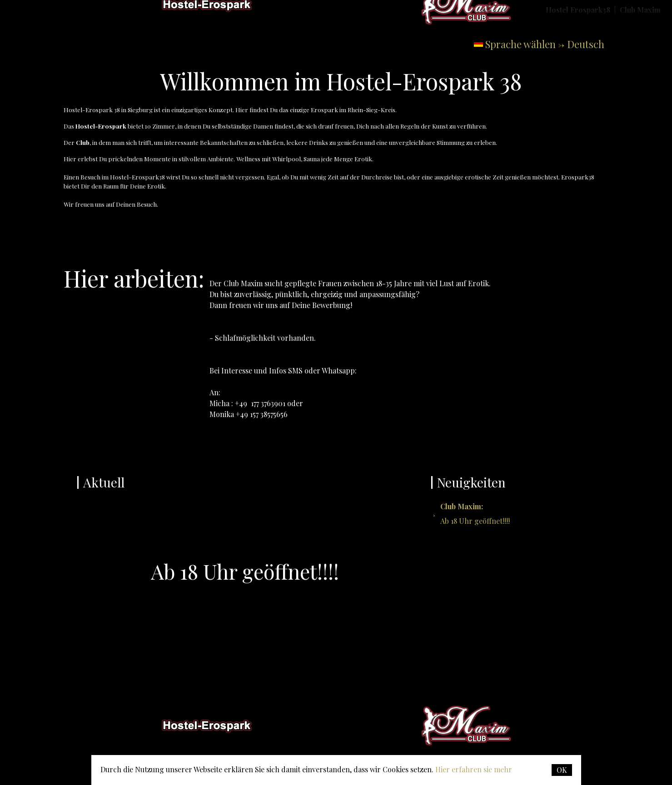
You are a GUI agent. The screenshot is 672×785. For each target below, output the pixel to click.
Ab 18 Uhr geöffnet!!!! (475, 514)
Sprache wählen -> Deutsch (545, 44)
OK (562, 770)
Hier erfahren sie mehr (474, 769)
